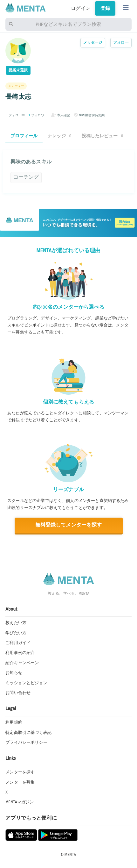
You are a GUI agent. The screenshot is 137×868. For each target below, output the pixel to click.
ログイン (81, 8)
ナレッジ (59, 136)
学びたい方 (16, 633)
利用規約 (14, 722)
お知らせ (14, 673)
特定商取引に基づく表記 (28, 733)
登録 (105, 8)
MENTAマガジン (20, 802)
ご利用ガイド (18, 643)
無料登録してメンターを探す (69, 525)
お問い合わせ (18, 693)
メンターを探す (20, 772)
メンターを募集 (20, 782)
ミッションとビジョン (26, 683)
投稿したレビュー (103, 136)
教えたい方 (16, 623)
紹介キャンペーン (22, 663)
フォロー (121, 43)
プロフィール (24, 136)
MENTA (70, 855)
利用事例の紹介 (20, 653)
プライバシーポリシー (26, 742)
